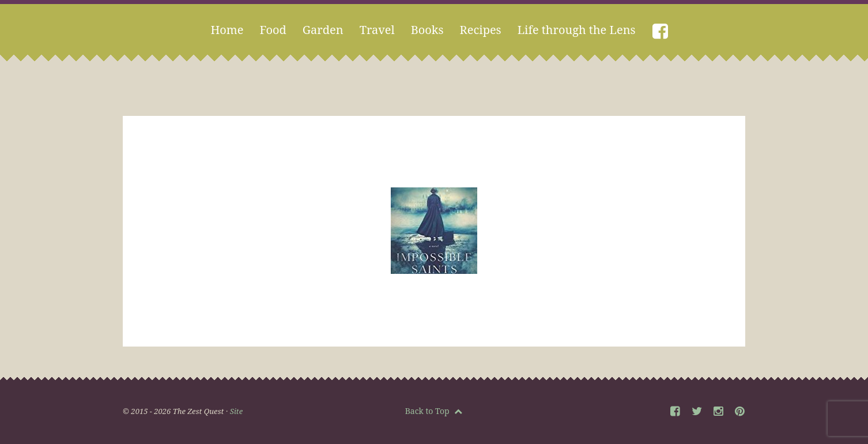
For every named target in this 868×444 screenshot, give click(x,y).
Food (273, 30)
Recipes (481, 30)
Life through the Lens (577, 30)
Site (236, 411)
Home (227, 30)
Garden (323, 30)
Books (427, 30)
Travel (377, 30)
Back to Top (434, 411)
